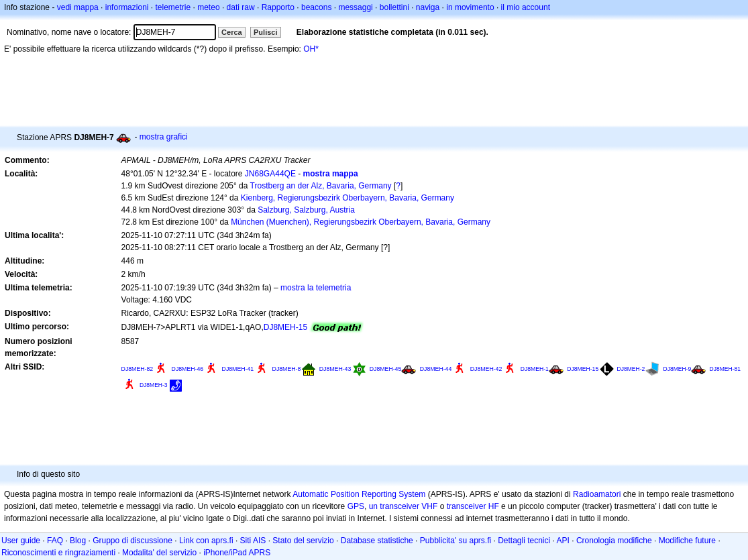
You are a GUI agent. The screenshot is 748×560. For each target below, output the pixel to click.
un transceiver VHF (404, 506)
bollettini (394, 7)
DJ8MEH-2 (631, 369)
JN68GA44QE (270, 174)
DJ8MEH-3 (154, 385)
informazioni (127, 7)
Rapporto (278, 7)
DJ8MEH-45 (386, 369)
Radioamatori (597, 494)
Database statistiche (377, 541)
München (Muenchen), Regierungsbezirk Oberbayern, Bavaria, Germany (361, 222)
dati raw (241, 7)
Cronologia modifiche (614, 541)
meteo (208, 7)
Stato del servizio (303, 541)
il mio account (526, 7)
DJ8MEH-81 (725, 369)
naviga (428, 7)
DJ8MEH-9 (678, 369)
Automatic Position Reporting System (359, 494)
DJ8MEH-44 (436, 369)
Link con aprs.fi (206, 541)
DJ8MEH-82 (138, 369)
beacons (316, 7)
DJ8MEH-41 (238, 369)
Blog (78, 541)
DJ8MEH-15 (285, 327)
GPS (356, 506)
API (563, 541)
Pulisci (265, 32)
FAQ (55, 541)
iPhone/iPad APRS (237, 553)
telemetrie (173, 7)
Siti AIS (253, 541)
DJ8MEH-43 (335, 369)
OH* (311, 49)
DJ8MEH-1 (535, 369)
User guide (21, 541)
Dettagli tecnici (524, 541)
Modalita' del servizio (159, 553)
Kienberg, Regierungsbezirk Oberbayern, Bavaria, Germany (348, 198)
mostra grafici (164, 137)
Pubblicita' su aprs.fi (456, 541)
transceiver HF (473, 506)
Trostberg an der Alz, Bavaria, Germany (321, 186)
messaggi (355, 7)
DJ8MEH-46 (188, 369)
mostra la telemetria (316, 288)
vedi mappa (78, 7)
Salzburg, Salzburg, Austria (306, 210)
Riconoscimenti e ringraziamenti (58, 553)
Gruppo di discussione (132, 541)
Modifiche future (687, 541)
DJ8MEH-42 (486, 369)
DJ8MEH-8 (287, 369)
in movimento (470, 7)
